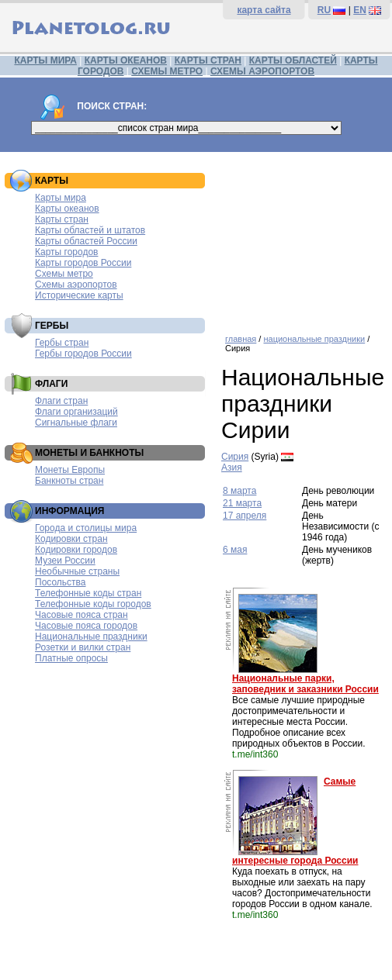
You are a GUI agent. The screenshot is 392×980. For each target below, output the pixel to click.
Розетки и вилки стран (83, 647)
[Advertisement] (303, 237)
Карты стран (62, 219)
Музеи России (65, 561)
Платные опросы (71, 658)
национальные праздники (314, 339)
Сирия (235, 457)
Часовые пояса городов (86, 626)
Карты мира (61, 198)
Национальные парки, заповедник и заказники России (305, 684)
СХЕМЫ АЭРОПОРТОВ (262, 71)
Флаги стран (61, 401)
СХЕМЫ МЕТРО (167, 71)
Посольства (61, 582)
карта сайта (264, 10)
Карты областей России (86, 241)
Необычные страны (77, 571)
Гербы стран (62, 343)
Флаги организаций (76, 412)
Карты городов (66, 252)
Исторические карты (79, 295)
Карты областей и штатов (90, 230)
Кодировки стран (71, 539)
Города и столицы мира (86, 528)
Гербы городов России (83, 354)
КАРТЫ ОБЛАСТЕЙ (293, 60)
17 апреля (245, 516)
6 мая (235, 550)
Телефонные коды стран (88, 593)
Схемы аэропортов (76, 285)
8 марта (239, 491)
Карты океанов (67, 209)
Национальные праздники (91, 637)
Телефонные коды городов (93, 604)
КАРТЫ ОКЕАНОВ (126, 60)
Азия (232, 468)
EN (360, 10)
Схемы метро (64, 274)
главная (241, 339)
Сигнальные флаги (76, 423)
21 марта (242, 503)
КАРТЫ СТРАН (208, 60)
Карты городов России (83, 263)
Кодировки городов (76, 550)
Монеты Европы (70, 470)
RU (324, 10)
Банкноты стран (69, 481)
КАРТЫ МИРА (45, 60)
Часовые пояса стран (82, 615)
